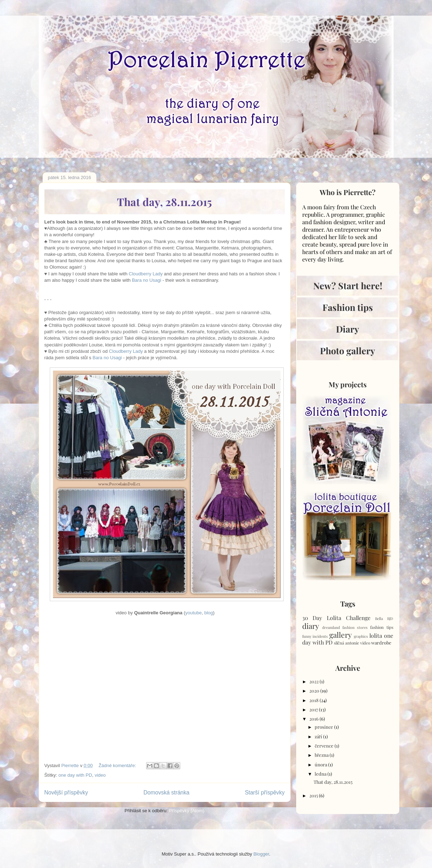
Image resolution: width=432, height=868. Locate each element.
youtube (193, 613)
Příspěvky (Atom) (187, 811)
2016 (314, 719)
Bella (379, 619)
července (325, 746)
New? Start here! (348, 285)
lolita (376, 635)
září (319, 736)
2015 (314, 795)
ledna (321, 774)
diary (311, 626)
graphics (361, 636)
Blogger (261, 854)
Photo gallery (348, 351)
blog (209, 613)
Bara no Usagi (146, 280)
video (100, 775)
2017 (314, 709)
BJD (390, 619)
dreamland (331, 627)
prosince (324, 727)
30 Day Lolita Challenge (336, 618)
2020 (315, 691)
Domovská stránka (167, 792)
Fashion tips (348, 307)
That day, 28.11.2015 (164, 202)
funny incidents (315, 636)
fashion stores (355, 627)
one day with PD (75, 775)
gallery (340, 635)
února (321, 764)
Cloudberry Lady (146, 274)
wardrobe (381, 643)
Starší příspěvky (265, 792)
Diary (348, 329)
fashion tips (382, 627)
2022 (314, 681)
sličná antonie (346, 643)
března (322, 755)
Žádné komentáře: (118, 765)
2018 (314, 700)
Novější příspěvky (66, 792)
